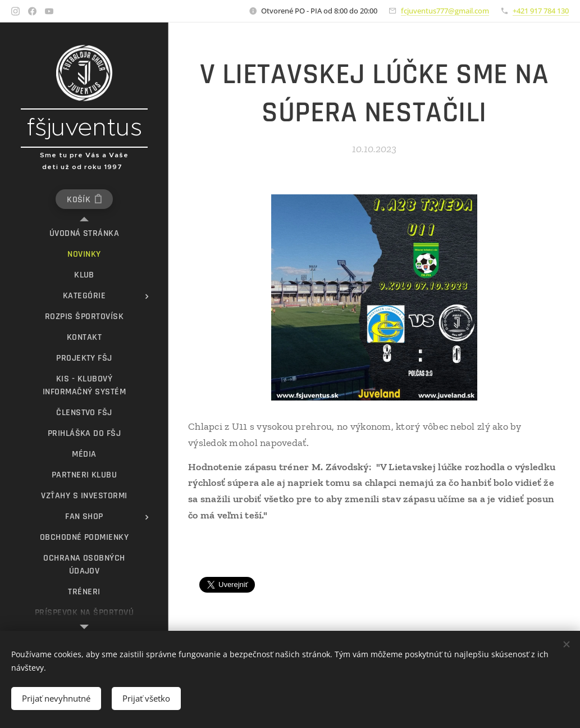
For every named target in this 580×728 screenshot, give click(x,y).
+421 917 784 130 (541, 11)
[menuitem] (84, 233)
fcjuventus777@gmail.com (445, 11)
